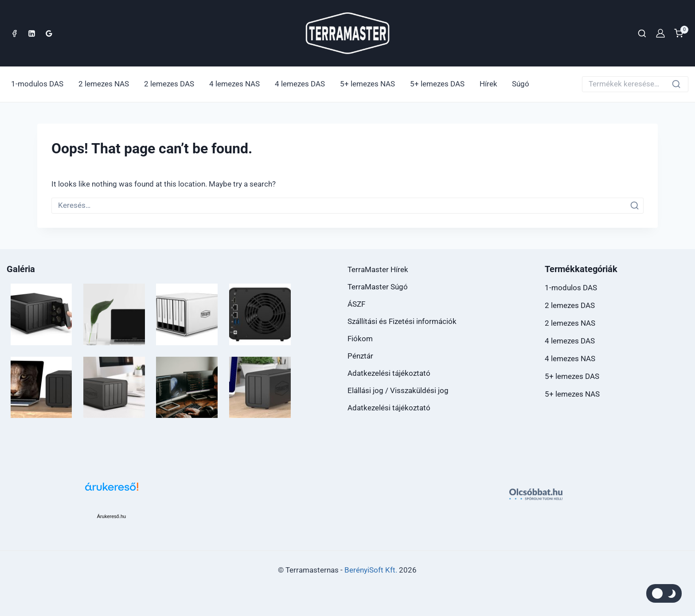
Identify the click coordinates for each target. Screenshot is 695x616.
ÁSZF (356, 304)
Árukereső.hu (111, 516)
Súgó (521, 84)
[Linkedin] (31, 33)
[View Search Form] (642, 33)
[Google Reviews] (49, 33)
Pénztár (360, 356)
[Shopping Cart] (681, 33)
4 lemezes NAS (234, 84)
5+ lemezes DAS (437, 84)
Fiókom (360, 339)
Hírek (488, 84)
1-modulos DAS (37, 84)
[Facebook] (14, 33)
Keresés (679, 86)
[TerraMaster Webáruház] (347, 33)
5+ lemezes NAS (367, 84)
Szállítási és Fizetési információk (402, 321)
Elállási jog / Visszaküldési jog (398, 390)
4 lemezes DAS (300, 84)
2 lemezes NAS (104, 84)
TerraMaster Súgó (378, 287)
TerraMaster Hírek (378, 269)
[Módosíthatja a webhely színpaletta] (664, 593)
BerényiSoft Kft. (371, 570)
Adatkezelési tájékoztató (389, 373)
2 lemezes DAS (169, 84)
